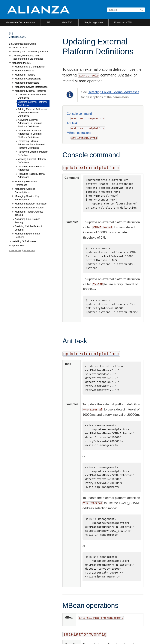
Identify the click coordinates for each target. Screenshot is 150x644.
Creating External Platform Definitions (32, 96)
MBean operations (79, 133)
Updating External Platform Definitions (32, 104)
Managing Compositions (28, 79)
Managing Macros (24, 71)
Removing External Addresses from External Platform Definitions (31, 144)
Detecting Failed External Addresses (113, 92)
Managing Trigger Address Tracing (29, 213)
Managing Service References (31, 87)
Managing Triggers (25, 75)
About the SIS (19, 48)
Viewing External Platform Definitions (32, 161)
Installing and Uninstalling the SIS (30, 51)
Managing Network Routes (29, 208)
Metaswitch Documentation (20, 22)
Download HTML (123, 22)
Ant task (72, 123)
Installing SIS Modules (24, 241)
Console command (79, 114)
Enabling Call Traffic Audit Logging (29, 228)
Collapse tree (15, 250)
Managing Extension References (26, 183)
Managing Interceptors (27, 83)
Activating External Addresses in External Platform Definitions (30, 123)
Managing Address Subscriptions (25, 191)
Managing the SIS (21, 63)
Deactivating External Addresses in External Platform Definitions (30, 134)
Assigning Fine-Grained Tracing (28, 221)
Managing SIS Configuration (30, 67)
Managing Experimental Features (28, 235)
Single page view (93, 22)
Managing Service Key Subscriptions (27, 198)
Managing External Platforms (30, 91)
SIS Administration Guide (22, 44)
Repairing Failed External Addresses (31, 176)
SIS (48, 22)
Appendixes (18, 245)
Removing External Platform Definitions (33, 153)
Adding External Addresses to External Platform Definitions (32, 112)
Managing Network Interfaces (31, 204)
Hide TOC (67, 22)
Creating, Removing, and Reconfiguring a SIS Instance (28, 57)
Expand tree (29, 250)
